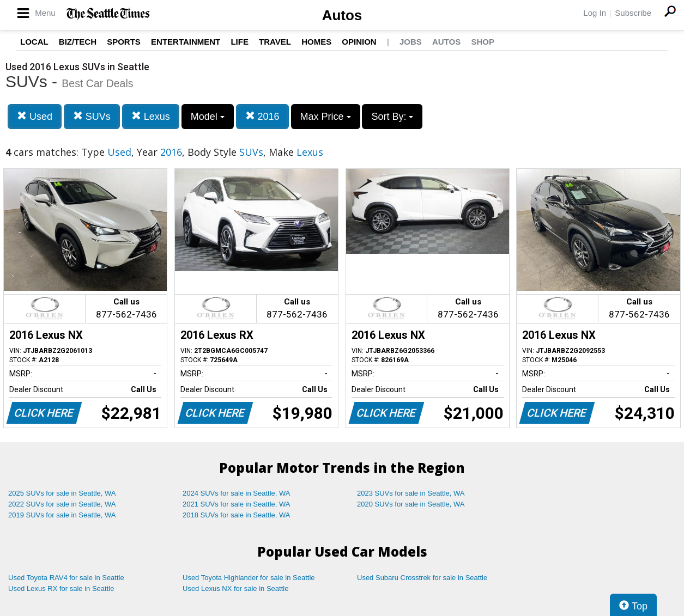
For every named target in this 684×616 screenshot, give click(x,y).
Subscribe (633, 13)
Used (35, 116)
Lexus (151, 116)
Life (240, 42)
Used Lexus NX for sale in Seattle (235, 588)
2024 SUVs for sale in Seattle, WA (237, 493)
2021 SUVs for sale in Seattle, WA (237, 504)
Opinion (359, 42)
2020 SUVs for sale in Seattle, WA (411, 504)
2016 (262, 116)
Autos (342, 15)
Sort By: (392, 117)
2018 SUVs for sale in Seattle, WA (237, 515)
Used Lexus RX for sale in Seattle (61, 588)
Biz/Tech (78, 42)
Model (208, 117)
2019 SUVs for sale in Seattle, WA (62, 515)
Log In (595, 13)
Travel (275, 42)
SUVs (92, 116)
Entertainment (186, 42)
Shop (483, 42)
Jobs (411, 42)
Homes (316, 42)
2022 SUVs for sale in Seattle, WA (62, 504)
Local (34, 42)
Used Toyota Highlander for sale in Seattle (249, 578)
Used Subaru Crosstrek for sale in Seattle (422, 578)
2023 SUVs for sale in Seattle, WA (411, 493)
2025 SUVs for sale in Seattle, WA (62, 493)
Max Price (326, 117)
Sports (124, 42)
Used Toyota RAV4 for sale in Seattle (66, 578)
